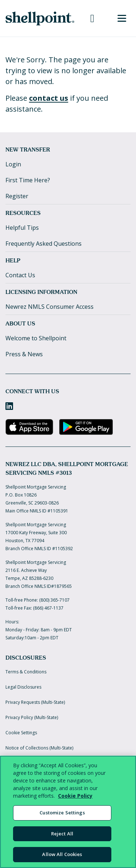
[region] (68, 812)
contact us (49, 98)
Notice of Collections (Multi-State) (39, 748)
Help (13, 260)
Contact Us (20, 275)
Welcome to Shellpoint (36, 338)
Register (17, 196)
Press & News (24, 354)
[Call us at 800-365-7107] (92, 18)
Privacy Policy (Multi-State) (32, 717)
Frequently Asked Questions (44, 244)
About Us (20, 323)
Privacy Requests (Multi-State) (35, 702)
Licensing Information (41, 292)
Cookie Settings (21, 733)
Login (13, 164)
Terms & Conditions (26, 672)
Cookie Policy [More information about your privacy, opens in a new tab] (75, 796)
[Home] (40, 18)
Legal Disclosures (23, 687)
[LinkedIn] (9, 406)
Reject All (62, 834)
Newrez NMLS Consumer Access (50, 307)
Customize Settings (62, 813)
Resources (23, 213)
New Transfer (28, 149)
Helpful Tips (22, 228)
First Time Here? (28, 180)
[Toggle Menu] (122, 18)
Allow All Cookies (62, 854)
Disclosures (26, 658)
